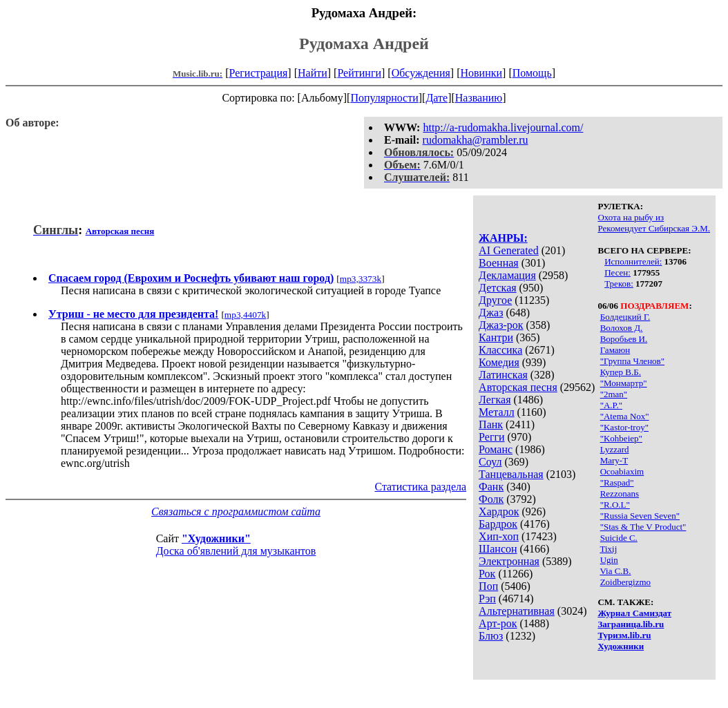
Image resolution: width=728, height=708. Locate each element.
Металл (497, 412)
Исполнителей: (633, 261)
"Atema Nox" (625, 416)
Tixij (608, 549)
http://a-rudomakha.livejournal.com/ (503, 127)
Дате (437, 98)
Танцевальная (511, 474)
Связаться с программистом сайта (236, 511)
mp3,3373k (361, 279)
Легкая (495, 400)
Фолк (491, 499)
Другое (495, 300)
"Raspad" (617, 482)
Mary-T (614, 460)
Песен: (617, 272)
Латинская (503, 375)
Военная (499, 263)
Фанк (491, 487)
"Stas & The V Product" (643, 527)
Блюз (491, 636)
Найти (313, 73)
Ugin (609, 560)
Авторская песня (518, 387)
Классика (500, 350)
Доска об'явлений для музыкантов (236, 551)
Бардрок (498, 524)
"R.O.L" (615, 505)
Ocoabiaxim (622, 471)
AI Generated (509, 250)
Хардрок (499, 511)
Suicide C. (619, 538)
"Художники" (216, 538)
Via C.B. (615, 571)
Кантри (496, 337)
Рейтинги (359, 73)
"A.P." (611, 405)
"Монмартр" (624, 383)
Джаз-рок (501, 325)
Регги (491, 437)
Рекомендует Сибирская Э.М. (654, 228)
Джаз (491, 313)
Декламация (507, 275)
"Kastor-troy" (624, 427)
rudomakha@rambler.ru (476, 140)
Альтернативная (517, 611)
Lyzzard (615, 449)
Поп (488, 586)
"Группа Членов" (632, 361)
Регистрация (259, 73)
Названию (479, 98)
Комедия (499, 362)
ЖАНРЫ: (503, 238)
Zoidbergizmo (625, 582)
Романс (496, 449)
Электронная (509, 561)
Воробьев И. (624, 339)
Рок (487, 574)
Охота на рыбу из (631, 217)
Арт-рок (498, 623)
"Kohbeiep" (621, 438)
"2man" (614, 394)
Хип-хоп (499, 536)
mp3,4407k (245, 315)
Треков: (619, 284)
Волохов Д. (622, 328)
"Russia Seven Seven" (640, 516)
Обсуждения (421, 73)
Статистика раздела (420, 487)
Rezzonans (620, 494)
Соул (490, 462)
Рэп (487, 599)
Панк (491, 424)
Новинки (481, 73)
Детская (498, 288)
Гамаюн (615, 350)
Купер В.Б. (621, 372)
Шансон (498, 549)
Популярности (384, 98)
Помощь (532, 73)
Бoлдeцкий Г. (625, 317)
